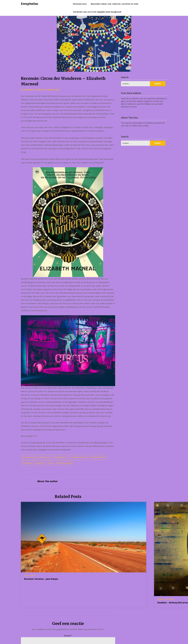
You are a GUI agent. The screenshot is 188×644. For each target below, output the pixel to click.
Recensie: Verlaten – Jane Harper (41, 579)
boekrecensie (45, 457)
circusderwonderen (78, 457)
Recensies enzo (80, 4)
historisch (40, 463)
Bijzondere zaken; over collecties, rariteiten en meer (115, 4)
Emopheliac (30, 4)
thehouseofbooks (65, 463)
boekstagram (60, 457)
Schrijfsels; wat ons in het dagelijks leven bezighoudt (97, 12)
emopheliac (29, 90)
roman (51, 463)
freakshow (27, 463)
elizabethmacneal (98, 457)
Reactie (68, 636)
